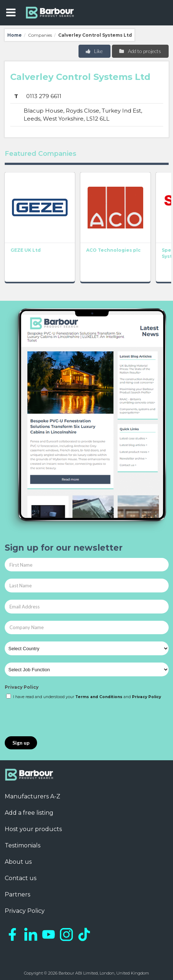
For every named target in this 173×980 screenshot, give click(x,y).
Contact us (21, 878)
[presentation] (60, 718)
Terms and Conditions (99, 697)
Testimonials (23, 845)
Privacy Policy (22, 687)
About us (18, 862)
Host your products (33, 829)
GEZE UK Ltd (26, 250)
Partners (17, 894)
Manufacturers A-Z (33, 796)
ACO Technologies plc (113, 250)
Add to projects (140, 51)
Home (15, 35)
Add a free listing (29, 813)
